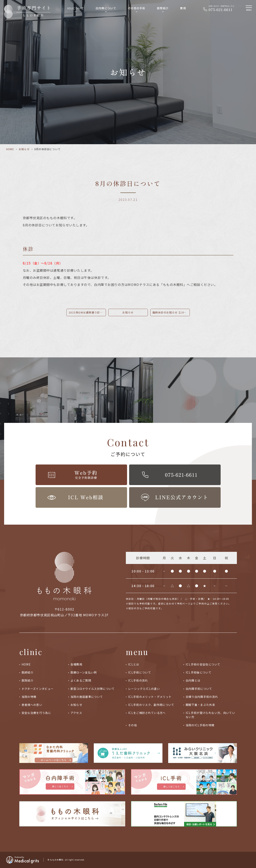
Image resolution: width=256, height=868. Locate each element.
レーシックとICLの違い (144, 689)
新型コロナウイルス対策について (93, 689)
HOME (10, 149)
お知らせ (24, 149)
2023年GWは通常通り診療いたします (87, 312)
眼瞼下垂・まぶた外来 (200, 705)
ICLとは (134, 664)
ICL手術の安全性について (203, 664)
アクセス (76, 713)
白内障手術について (199, 689)
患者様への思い (32, 705)
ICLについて (76, 8)
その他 (133, 725)
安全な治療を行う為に (36, 713)
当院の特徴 (29, 697)
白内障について (106, 8)
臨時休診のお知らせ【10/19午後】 (171, 312)
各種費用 (76, 664)
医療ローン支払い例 (84, 672)
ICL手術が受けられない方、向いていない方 (210, 715)
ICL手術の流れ (138, 680)
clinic (31, 652)
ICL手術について (140, 672)
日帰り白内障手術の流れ (202, 697)
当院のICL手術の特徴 (200, 725)
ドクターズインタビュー (38, 689)
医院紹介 (163, 8)
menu (137, 652)
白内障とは (193, 680)
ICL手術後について (199, 672)
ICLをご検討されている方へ (147, 713)
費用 (183, 8)
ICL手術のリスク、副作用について (151, 705)
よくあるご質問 (81, 680)
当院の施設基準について (87, 697)
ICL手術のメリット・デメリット (150, 697)
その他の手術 (137, 8)
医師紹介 (27, 672)
